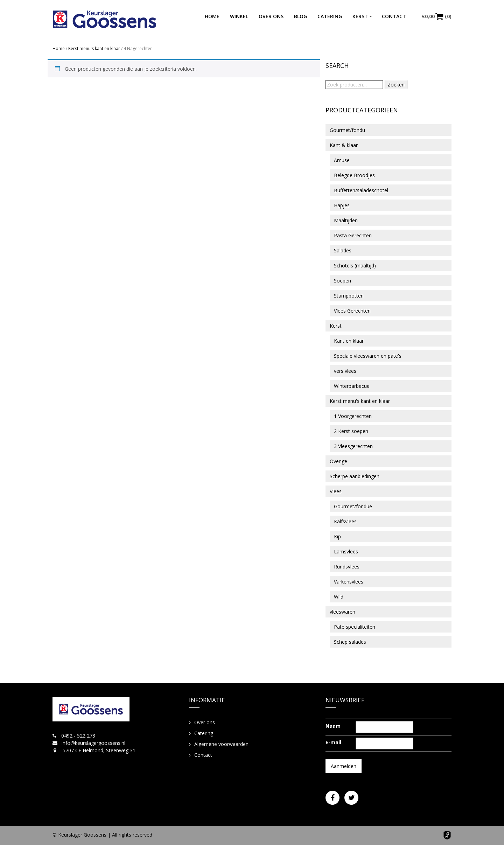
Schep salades (350, 642)
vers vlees (345, 371)
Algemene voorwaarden (221, 744)
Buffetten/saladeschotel (361, 190)
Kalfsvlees (345, 521)
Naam (333, 726)
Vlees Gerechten (352, 311)
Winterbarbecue (352, 386)
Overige (338, 461)
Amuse (342, 160)
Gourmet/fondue (353, 506)
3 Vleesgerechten (353, 446)
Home (212, 16)
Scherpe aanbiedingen (355, 476)
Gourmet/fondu (347, 130)
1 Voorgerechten (353, 416)
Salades (343, 250)
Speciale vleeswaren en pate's (368, 356)
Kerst (360, 16)
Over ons (271, 16)
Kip (337, 536)
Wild (339, 597)
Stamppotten (349, 296)
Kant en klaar (349, 341)
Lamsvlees (346, 551)
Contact (394, 16)
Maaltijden (346, 220)
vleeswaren (342, 612)
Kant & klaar (344, 145)
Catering (330, 16)
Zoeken (396, 85)
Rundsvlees (347, 567)
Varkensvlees (349, 582)
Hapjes (342, 205)
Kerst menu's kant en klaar (94, 48)
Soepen (342, 281)
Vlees (336, 491)
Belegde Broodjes (354, 175)
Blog (300, 16)
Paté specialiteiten (355, 627)
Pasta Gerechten (353, 235)
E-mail (333, 742)
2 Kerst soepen (351, 431)
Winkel (239, 16)
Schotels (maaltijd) (355, 266)
